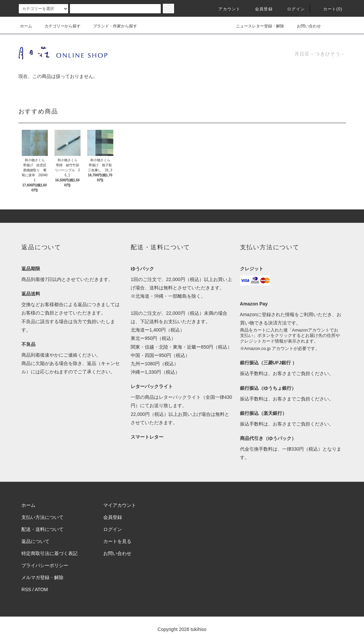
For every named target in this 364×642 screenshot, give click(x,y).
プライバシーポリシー (45, 565)
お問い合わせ (305, 26)
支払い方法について (42, 517)
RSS (26, 589)
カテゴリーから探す (58, 26)
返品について (35, 541)
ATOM (41, 589)
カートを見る (117, 541)
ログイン (292, 9)
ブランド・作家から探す (111, 26)
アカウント (225, 9)
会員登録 (260, 9)
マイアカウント (120, 505)
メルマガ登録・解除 (42, 577)
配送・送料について (42, 529)
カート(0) (329, 9)
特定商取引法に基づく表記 (49, 553)
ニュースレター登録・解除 (256, 26)
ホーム (26, 26)
